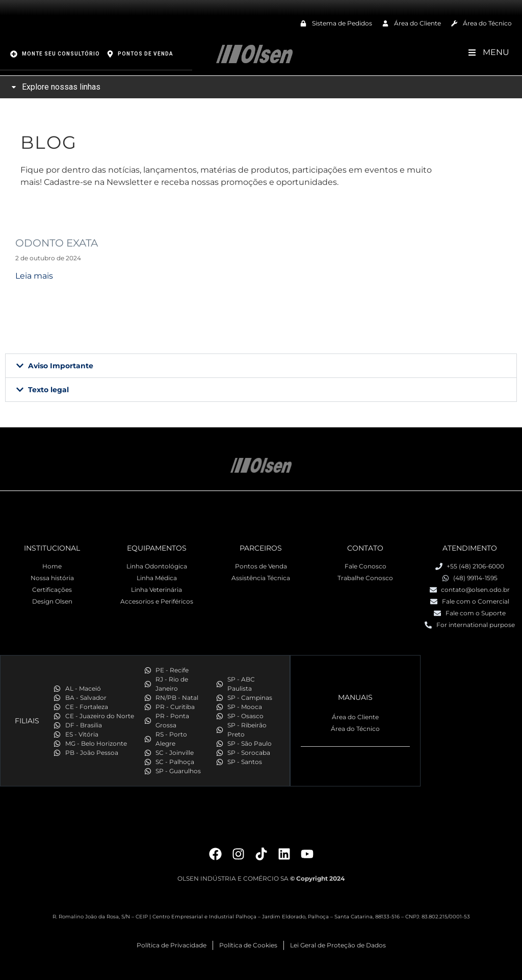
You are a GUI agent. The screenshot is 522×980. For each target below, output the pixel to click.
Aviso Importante (61, 365)
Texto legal (48, 389)
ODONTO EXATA (57, 242)
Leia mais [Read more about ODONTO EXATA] (34, 275)
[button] (261, 365)
